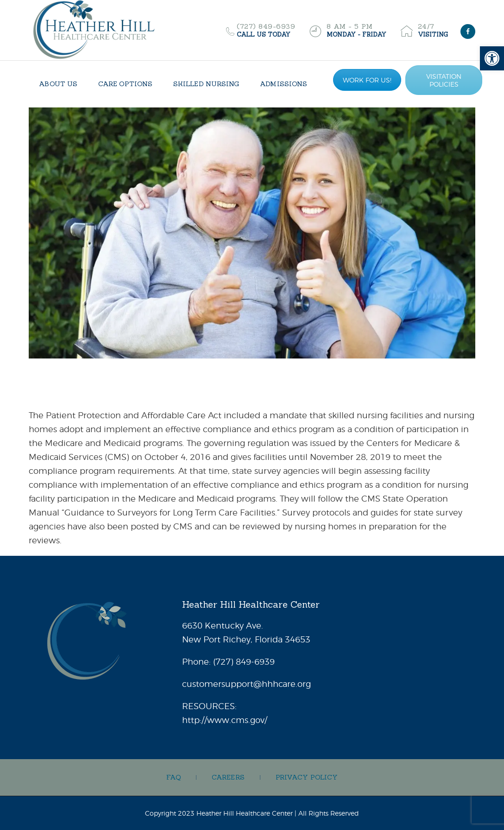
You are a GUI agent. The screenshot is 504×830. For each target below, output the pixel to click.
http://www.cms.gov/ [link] (225, 720)
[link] (492, 58)
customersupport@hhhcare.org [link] (246, 684)
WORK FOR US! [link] (367, 80)
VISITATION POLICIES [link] (444, 80)
